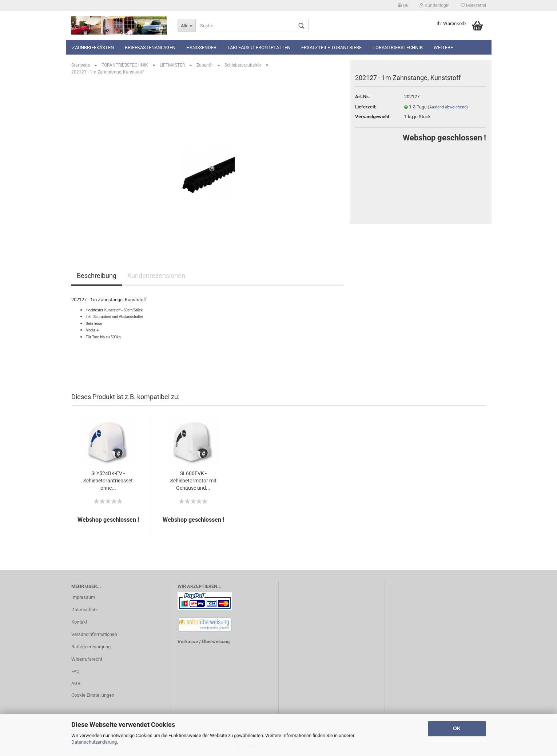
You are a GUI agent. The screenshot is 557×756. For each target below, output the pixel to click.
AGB (76, 683)
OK (457, 728)
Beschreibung (97, 276)
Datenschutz (84, 610)
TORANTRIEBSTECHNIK (398, 47)
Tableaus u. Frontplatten (259, 47)
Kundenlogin (435, 5)
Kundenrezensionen (156, 276)
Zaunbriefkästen (93, 47)
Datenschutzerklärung (94, 742)
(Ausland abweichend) (448, 107)
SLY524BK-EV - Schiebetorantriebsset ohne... (108, 481)
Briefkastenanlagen (150, 47)
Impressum (83, 597)
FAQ (75, 671)
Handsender (201, 47)
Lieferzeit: (366, 107)
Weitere (443, 47)
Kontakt (79, 622)
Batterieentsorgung (91, 647)
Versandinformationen (94, 634)
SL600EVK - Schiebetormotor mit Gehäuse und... (193, 481)
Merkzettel (473, 5)
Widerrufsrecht (87, 659)
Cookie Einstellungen (93, 695)
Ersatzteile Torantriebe (331, 47)
